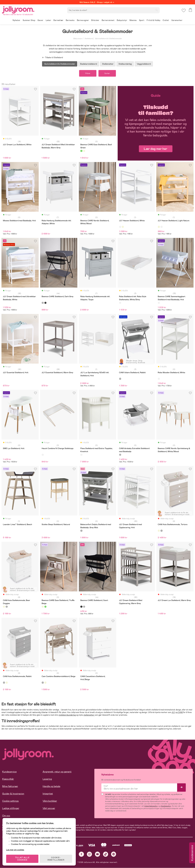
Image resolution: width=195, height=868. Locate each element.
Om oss (6, 816)
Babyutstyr (78, 39)
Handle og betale (51, 786)
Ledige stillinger (11, 808)
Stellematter (108, 64)
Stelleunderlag (125, 64)
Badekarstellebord (89, 64)
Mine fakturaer (10, 786)
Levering (47, 779)
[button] (183, 11)
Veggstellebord (144, 64)
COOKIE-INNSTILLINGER (56, 858)
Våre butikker (50, 801)
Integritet (48, 794)
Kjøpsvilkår (8, 779)
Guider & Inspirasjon (13, 794)
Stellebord (89, 39)
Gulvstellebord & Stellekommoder (108, 39)
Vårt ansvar (49, 808)
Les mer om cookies (16, 849)
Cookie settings (10, 801)
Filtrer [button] (87, 73)
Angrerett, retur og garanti (57, 772)
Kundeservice (9, 772)
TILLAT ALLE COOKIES (23, 858)
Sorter (108, 73)
